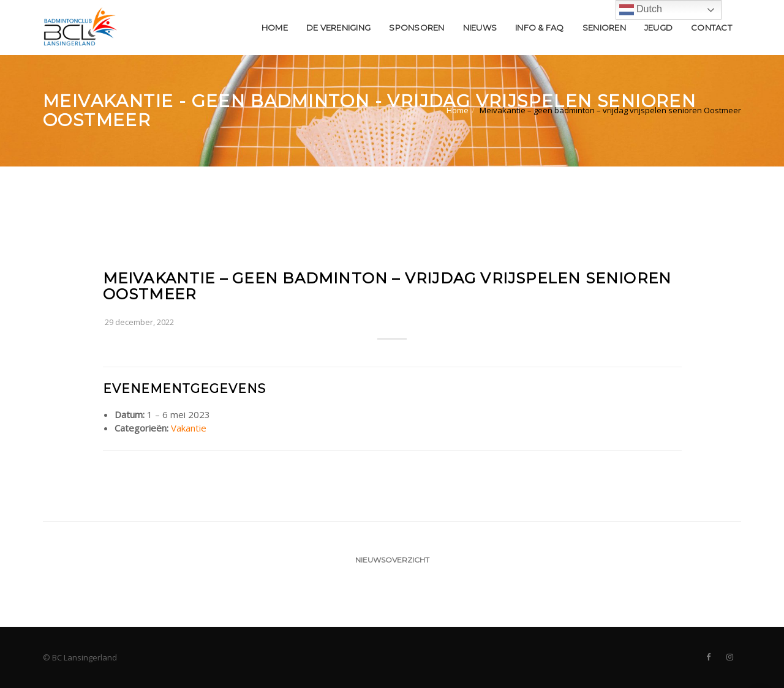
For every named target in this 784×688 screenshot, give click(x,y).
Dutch (641, 10)
